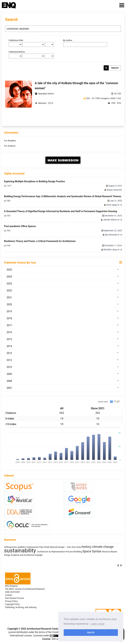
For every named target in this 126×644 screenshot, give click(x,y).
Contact (9, 595)
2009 (63, 374)
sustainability (21, 550)
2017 (63, 325)
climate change (103, 547)
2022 (63, 290)
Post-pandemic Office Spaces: (20, 226)
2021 (63, 297)
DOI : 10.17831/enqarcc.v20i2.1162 (104, 98)
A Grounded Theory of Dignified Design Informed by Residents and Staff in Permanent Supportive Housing (61, 211)
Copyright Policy (12, 604)
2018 (63, 318)
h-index (10, 419)
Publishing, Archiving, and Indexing (21, 607)
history (87, 547)
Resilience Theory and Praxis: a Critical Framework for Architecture (40, 241)
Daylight (39, 555)
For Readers (10, 141)
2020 (63, 304)
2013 (63, 353)
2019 (63, 311)
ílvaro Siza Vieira (73, 547)
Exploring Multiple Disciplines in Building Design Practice (34, 181)
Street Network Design (54, 547)
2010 (63, 367)
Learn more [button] (98, 624)
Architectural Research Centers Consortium (50, 629)
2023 (63, 283)
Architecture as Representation (51, 552)
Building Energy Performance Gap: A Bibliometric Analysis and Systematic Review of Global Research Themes (63, 196)
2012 (63, 360)
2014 (63, 346)
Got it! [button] (91, 632)
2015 (63, 339)
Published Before (17, 52)
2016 (63, 332)
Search (115, 68)
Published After (16, 40)
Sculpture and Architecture (23, 555)
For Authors (10, 146)
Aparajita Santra (46, 94)
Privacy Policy (11, 601)
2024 (63, 276)
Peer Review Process (14, 598)
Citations (11, 413)
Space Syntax (92, 551)
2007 (63, 388)
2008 (63, 381)
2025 (63, 269)
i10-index (11, 424)
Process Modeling (74, 552)
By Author (68, 40)
